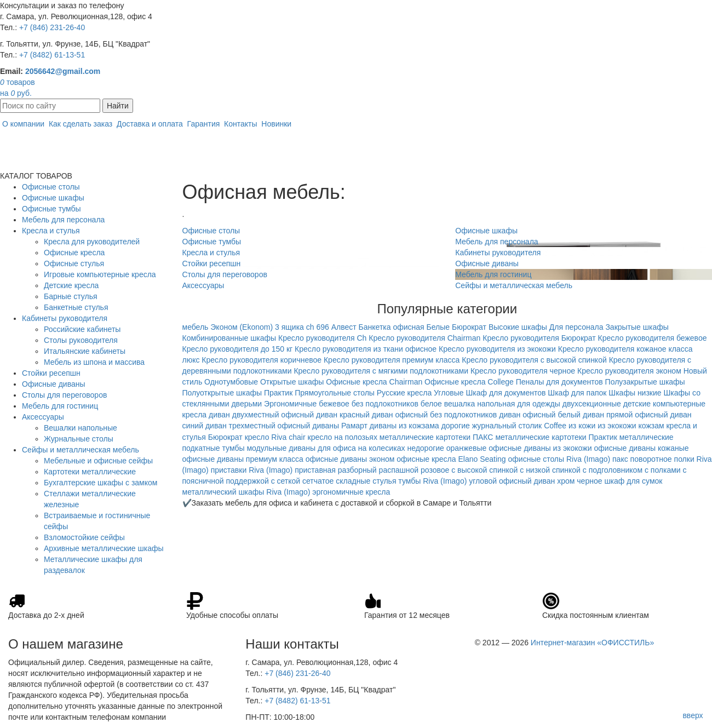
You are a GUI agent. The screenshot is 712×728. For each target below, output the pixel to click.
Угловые (449, 393)
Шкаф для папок (577, 393)
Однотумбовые (231, 382)
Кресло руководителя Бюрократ (539, 338)
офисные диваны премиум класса (243, 459)
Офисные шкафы (53, 198)
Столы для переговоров (64, 395)
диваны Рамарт (340, 426)
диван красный (343, 415)
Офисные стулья (74, 263)
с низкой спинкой (550, 470)
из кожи (582, 426)
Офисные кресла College (469, 382)
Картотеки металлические (90, 472)
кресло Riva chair (275, 437)
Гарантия (204, 124)
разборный (357, 470)
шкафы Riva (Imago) (274, 492)
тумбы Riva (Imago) (432, 481)
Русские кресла (404, 393)
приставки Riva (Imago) (252, 470)
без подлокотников (385, 404)
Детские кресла (71, 285)
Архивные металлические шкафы (104, 548)
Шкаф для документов (506, 393)
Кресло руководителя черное (523, 371)
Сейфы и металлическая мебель (81, 450)
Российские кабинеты (82, 329)
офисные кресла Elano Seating (451, 459)
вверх (693, 715)
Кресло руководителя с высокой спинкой (534, 360)
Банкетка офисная (392, 327)
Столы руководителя (81, 340)
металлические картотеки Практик (556, 437)
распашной (399, 470)
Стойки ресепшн (51, 373)
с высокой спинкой (484, 470)
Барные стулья (71, 296)
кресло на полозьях (343, 437)
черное (589, 481)
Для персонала (576, 327)
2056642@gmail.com (63, 71)
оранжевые (467, 448)
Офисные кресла (74, 253)
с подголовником (613, 470)
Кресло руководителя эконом (629, 371)
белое (431, 404)
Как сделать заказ (81, 124)
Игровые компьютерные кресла (100, 274)
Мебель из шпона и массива (94, 362)
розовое (435, 470)
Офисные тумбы (51, 209)
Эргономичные (290, 404)
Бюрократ (469, 327)
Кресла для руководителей (92, 242)
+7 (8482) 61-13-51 (52, 55)
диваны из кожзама (404, 426)
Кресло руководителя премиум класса (392, 360)
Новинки (276, 124)
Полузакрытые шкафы (645, 382)
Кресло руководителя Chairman (424, 338)
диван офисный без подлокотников (435, 415)
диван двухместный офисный (261, 415)
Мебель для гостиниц (60, 406)
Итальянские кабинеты (85, 351)
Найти (118, 106)
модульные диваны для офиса (301, 448)
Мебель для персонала (63, 220)
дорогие (456, 426)
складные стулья (366, 481)
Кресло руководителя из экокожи (497, 349)
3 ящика (289, 327)
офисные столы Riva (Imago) (559, 459)
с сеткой (286, 481)
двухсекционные (592, 404)
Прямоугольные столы (335, 393)
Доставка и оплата (150, 124)
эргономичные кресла (351, 492)
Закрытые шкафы (637, 327)
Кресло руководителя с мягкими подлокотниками (381, 371)
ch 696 (318, 327)
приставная (315, 470)
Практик (278, 393)
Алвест (344, 327)
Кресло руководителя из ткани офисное (366, 349)
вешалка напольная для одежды (502, 404)
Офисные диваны (54, 384)
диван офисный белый (540, 415)
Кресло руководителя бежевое (653, 338)
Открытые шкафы (292, 382)
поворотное (651, 459)
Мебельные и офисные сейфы (98, 461)
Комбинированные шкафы (229, 338)
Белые (438, 327)
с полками (663, 470)
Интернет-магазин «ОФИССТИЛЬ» (592, 643)
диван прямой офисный (625, 415)
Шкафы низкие (635, 393)
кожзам (651, 426)
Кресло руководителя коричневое (262, 360)
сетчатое (318, 481)
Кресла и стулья (51, 231)
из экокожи (617, 426)
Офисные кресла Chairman (374, 382)
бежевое (334, 404)
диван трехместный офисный (258, 426)
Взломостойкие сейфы (84, 537)
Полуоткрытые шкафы (222, 393)
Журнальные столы (79, 439)
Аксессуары (43, 417)
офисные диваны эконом (350, 459)
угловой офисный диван (512, 481)
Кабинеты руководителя (65, 318)
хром (566, 481)
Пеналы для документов (559, 382)
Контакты (240, 124)
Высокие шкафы (518, 327)
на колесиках (382, 448)
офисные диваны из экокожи (540, 448)
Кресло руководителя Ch (322, 338)
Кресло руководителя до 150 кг (238, 349)
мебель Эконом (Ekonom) (228, 327)
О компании (23, 124)
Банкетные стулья (76, 307)
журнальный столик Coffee (519, 426)
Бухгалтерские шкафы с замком (101, 483)
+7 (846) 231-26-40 (52, 27)
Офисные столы (51, 187)
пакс (620, 459)
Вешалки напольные (81, 428)
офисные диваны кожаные (642, 448)
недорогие (425, 448)
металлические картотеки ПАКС (437, 437)
